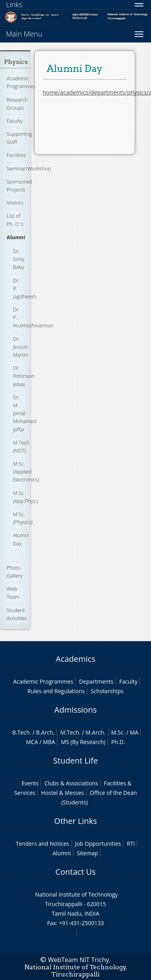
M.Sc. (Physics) (23, 518)
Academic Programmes (22, 82)
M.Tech (70, 732)
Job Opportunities (98, 844)
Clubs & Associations (72, 783)
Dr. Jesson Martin (20, 347)
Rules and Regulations (56, 691)
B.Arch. (45, 732)
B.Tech (21, 732)
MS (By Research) (83, 742)
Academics (75, 659)
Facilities (16, 155)
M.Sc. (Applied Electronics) (26, 472)
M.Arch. (96, 732)
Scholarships (107, 691)
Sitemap (87, 853)
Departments (96, 681)
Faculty (15, 121)
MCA (32, 742)
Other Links (75, 821)
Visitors (15, 203)
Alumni (16, 237)
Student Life (76, 761)
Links (14, 4)
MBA (49, 742)
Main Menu (24, 34)
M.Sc (117, 732)
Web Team (13, 593)
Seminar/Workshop (29, 168)
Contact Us (75, 872)
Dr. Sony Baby (18, 259)
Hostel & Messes (63, 793)
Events (30, 783)
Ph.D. (118, 742)
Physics (16, 62)
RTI (131, 844)
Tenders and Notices (43, 844)
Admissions (75, 710)
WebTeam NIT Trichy (78, 960)
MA (134, 732)
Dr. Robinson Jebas (24, 376)
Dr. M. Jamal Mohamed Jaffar (25, 413)
